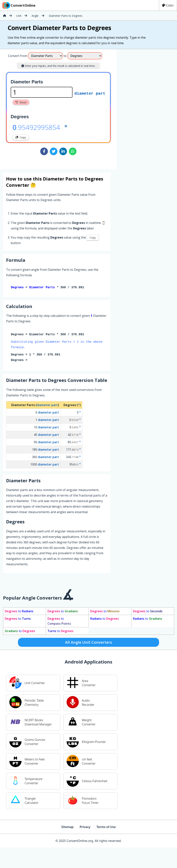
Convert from (18, 56)
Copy (21, 137)
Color (168, 5)
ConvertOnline (19, 5)
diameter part (90, 93)
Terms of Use (106, 828)
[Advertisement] (142, 70)
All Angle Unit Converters (88, 643)
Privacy (85, 828)
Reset (21, 102)
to (19, 612)
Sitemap (67, 828)
